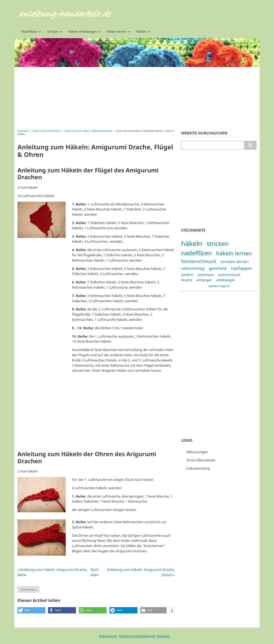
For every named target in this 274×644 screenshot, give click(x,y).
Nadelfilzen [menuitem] (29, 31)
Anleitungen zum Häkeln (47, 131)
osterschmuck (229, 275)
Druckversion (29, 589)
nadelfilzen (196, 253)
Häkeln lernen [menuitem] (116, 31)
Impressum (108, 636)
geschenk (218, 268)
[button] (42, 219)
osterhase (206, 275)
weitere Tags (217, 286)
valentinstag (193, 268)
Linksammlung (198, 468)
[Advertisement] (137, 96)
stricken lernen (235, 261)
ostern (187, 274)
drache (187, 280)
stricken (218, 243)
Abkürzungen (197, 452)
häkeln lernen (234, 253)
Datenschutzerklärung (137, 636)
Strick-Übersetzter (201, 460)
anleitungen (226, 280)
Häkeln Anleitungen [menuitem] (82, 31)
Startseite (23, 131)
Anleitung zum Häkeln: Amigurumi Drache (88, 131)
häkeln (192, 243)
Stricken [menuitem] (53, 31)
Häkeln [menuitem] (141, 31)
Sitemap (163, 636)
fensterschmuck (199, 261)
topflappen (242, 268)
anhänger (204, 280)
